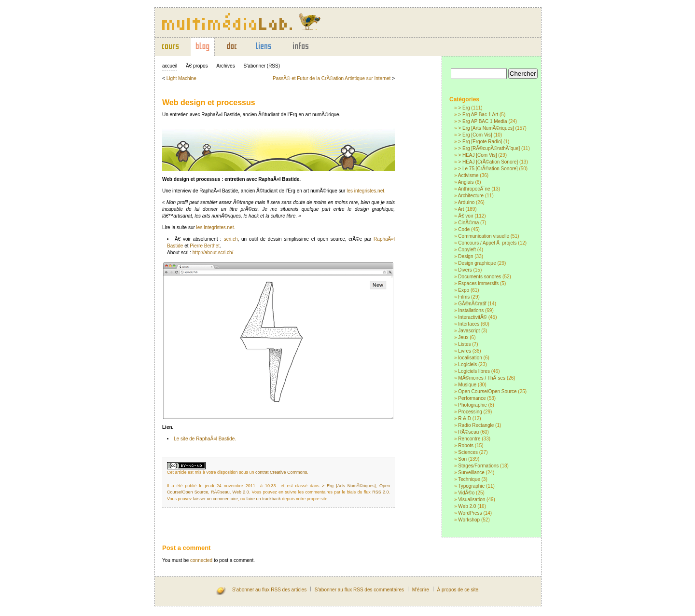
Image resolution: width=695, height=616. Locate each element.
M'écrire (421, 590)
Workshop (469, 520)
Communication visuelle (484, 236)
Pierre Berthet (205, 246)
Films (464, 297)
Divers (465, 270)
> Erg (464, 108)
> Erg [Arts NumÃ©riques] (486, 128)
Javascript (469, 331)
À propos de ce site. (458, 590)
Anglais (466, 182)
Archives (225, 66)
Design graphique (477, 263)
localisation (470, 358)
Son (462, 459)
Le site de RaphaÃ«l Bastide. (205, 439)
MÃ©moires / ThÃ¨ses (482, 378)
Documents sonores (480, 277)
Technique (469, 479)
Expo (464, 290)
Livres (465, 351)
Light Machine (181, 78)
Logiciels (467, 364)
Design (466, 256)
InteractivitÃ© (473, 317)
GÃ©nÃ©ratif (472, 304)
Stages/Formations (478, 466)
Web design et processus (209, 103)
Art (461, 209)
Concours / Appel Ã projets (487, 243)
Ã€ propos (197, 66)
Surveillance (471, 472)
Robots (466, 445)
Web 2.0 (467, 506)
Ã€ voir (466, 216)
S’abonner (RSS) (262, 66)
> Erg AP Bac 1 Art (478, 115)
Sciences (468, 452)
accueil (170, 66)
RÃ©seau (468, 432)
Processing (470, 412)
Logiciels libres (474, 371)
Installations (471, 310)
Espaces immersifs (478, 283)
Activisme (468, 175)
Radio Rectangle (476, 425)
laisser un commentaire (215, 499)
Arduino (466, 202)
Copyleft (467, 250)
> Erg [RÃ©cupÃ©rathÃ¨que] (489, 148)
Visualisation (472, 500)
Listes (464, 344)
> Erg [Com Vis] (475, 135)
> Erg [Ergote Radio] (480, 142)
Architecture (471, 196)
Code (464, 229)
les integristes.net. (366, 191)
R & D (465, 418)
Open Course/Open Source (487, 391)
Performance (472, 398)
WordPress (470, 513)
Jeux (463, 337)
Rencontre (469, 439)
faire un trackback (264, 499)
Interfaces (469, 324)
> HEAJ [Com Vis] (477, 155)
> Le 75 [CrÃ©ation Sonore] (488, 169)
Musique (467, 385)
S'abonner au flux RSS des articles (269, 590)
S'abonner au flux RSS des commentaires (359, 590)
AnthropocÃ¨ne (474, 189)
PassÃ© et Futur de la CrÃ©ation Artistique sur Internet (332, 78)
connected (201, 560)
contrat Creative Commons (281, 472)
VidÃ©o (466, 493)
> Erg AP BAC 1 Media (482, 121)
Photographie (473, 405)
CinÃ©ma (468, 223)
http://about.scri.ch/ (213, 253)
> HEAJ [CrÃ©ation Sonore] (488, 162)
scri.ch (231, 239)
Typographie (471, 486)
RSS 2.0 (380, 492)
